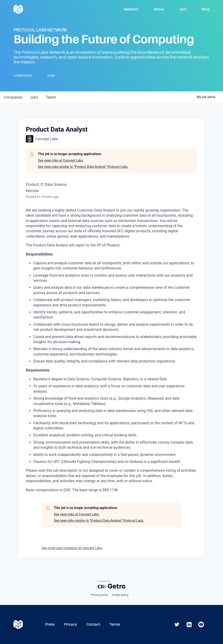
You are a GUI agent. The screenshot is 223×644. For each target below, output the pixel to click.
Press (50, 624)
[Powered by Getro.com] (111, 584)
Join (183, 9)
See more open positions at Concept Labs (72, 548)
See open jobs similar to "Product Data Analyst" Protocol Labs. (83, 167)
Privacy (71, 624)
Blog (206, 9)
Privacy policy (99, 595)
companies (13, 97)
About (159, 9)
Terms (115, 624)
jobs (34, 97)
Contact (93, 624)
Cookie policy (120, 595)
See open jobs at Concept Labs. (61, 160)
